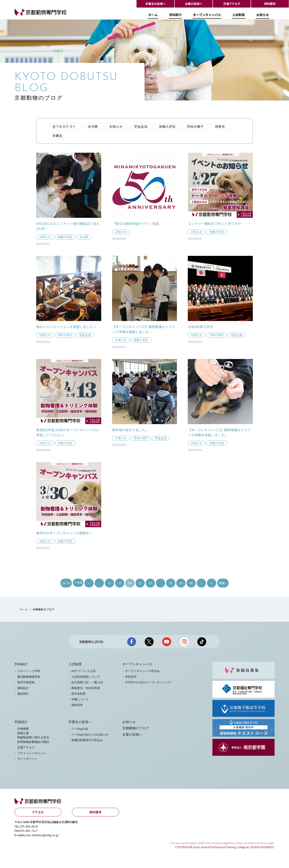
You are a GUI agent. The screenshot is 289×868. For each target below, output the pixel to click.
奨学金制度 (78, 695)
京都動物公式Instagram (184, 643)
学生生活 (142, 127)
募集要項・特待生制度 (86, 689)
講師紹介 (23, 689)
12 (150, 584)
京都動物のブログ (136, 730)
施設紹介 (23, 695)
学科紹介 (175, 16)
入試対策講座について (86, 678)
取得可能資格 (26, 684)
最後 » (223, 584)
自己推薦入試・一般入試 (87, 684)
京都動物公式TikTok (202, 643)
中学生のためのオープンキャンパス (148, 684)
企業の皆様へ (194, 4)
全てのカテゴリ (64, 127)
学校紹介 (21, 723)
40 (191, 584)
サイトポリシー (27, 760)
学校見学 (131, 678)
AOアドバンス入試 (83, 673)
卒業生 (57, 136)
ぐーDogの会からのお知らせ (90, 736)
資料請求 (270, 4)
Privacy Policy (236, 844)
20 (171, 584)
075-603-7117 (29, 832)
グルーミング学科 (29, 673)
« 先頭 (78, 584)
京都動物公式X (149, 643)
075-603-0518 (29, 828)
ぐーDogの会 (80, 730)
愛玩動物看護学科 (29, 678)
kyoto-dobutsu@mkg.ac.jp (41, 836)
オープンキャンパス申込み (143, 673)
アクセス (38, 813)
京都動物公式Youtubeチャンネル (167, 643)
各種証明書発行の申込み (87, 742)
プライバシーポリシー (32, 755)
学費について (80, 701)
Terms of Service (258, 844)
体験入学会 (168, 127)
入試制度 (239, 16)
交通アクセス (232, 4)
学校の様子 (197, 127)
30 (181, 584)
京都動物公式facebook (132, 643)
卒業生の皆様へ (155, 4)
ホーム (153, 16)
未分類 (93, 127)
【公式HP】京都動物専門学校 (37, 17)
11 (140, 584)
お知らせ (263, 16)
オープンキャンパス (207, 16)
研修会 (222, 127)
